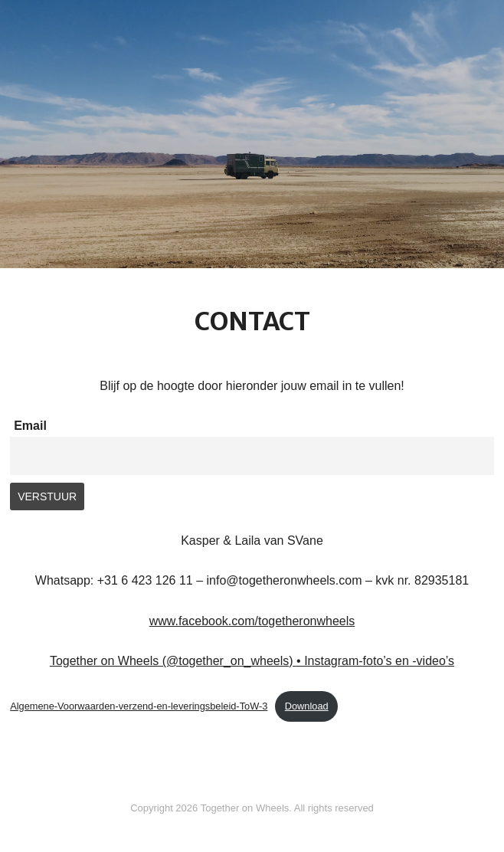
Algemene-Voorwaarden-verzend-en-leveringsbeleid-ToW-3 (139, 706)
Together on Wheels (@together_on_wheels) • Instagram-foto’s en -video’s (252, 661)
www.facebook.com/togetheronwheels (252, 621)
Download (307, 706)
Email (30, 426)
